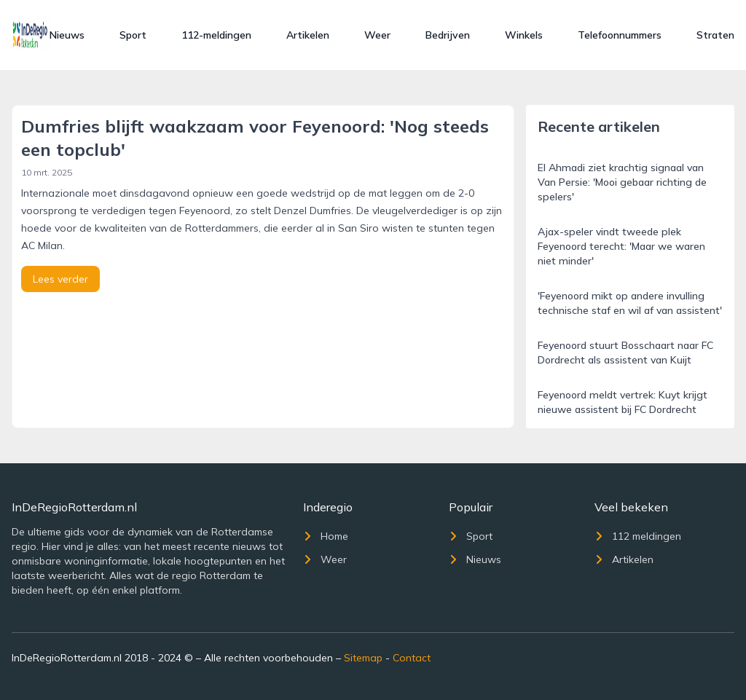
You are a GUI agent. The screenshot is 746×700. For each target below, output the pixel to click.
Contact (412, 658)
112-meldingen (216, 35)
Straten (715, 35)
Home (326, 536)
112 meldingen (638, 536)
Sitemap (363, 658)
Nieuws (67, 35)
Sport (133, 35)
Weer (377, 35)
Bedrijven (448, 35)
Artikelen (308, 35)
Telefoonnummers (620, 35)
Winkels (524, 35)
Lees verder (60, 279)
